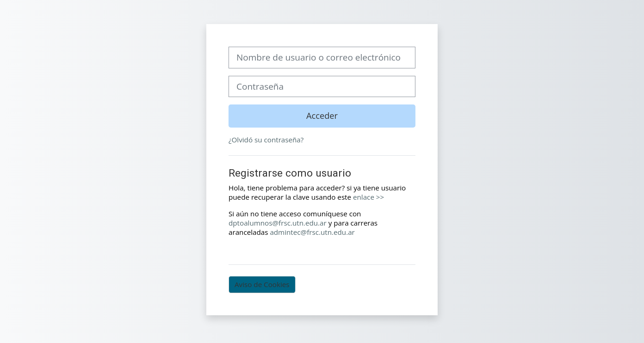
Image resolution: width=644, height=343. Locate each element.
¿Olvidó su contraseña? (266, 140)
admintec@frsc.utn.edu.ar (312, 232)
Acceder (322, 116)
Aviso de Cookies (262, 284)
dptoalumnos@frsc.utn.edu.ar (278, 223)
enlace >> (368, 197)
